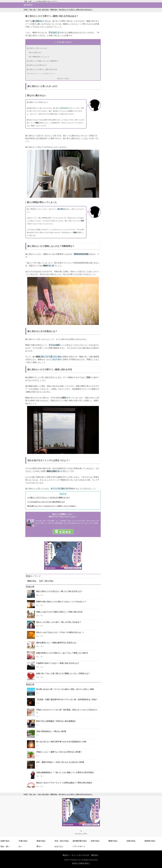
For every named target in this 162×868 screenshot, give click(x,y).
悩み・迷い (33, 10)
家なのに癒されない (36, 52)
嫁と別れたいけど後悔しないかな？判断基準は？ (43, 61)
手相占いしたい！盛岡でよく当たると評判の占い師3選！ (59, 752)
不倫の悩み (23, 841)
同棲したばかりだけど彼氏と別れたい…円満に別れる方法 (59, 612)
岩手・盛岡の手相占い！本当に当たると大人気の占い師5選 (60, 762)
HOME (26, 10)
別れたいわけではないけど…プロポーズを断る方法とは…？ (60, 632)
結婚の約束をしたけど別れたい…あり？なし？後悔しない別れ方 (62, 653)
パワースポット (79, 846)
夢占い (39, 846)
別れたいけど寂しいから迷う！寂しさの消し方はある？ (59, 622)
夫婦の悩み (95, 841)
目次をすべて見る (63, 78)
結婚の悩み (5, 841)
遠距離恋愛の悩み (80, 841)
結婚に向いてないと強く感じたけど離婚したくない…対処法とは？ (63, 673)
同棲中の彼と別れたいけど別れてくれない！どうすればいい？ (61, 602)
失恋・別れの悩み (43, 10)
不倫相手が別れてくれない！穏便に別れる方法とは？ (58, 663)
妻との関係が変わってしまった (39, 57)
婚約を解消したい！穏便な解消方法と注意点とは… (57, 643)
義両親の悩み (150, 841)
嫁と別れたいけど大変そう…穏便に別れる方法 (42, 69)
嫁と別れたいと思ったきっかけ (37, 48)
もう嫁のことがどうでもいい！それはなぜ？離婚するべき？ (49, 497)
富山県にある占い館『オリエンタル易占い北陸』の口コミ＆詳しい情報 (65, 689)
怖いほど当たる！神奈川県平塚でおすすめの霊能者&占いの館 (61, 742)
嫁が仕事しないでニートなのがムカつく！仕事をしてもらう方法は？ (52, 506)
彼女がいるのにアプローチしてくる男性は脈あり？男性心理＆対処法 (64, 783)
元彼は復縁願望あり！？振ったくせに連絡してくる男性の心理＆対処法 (65, 772)
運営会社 (95, 855)
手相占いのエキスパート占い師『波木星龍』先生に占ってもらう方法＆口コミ (67, 711)
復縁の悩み (41, 841)
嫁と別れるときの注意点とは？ (37, 65)
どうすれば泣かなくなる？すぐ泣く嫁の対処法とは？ (46, 502)
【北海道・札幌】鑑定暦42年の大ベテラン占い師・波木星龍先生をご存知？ (67, 699)
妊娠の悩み (131, 841)
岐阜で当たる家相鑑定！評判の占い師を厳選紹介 (56, 721)
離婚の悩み (54, 10)
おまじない (59, 846)
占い (20, 846)
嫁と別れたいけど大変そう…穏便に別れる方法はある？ (76, 10)
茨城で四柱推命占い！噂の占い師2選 (51, 731)
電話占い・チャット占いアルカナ (76, 855)
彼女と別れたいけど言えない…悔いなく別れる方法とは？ (59, 591)
